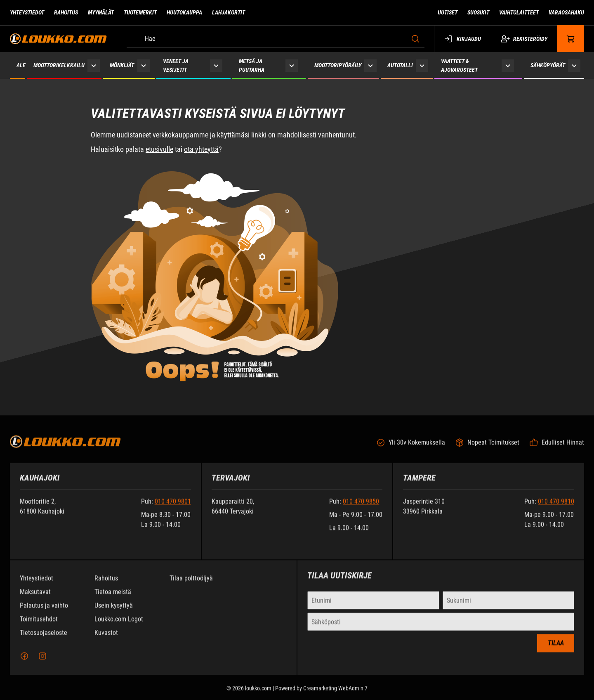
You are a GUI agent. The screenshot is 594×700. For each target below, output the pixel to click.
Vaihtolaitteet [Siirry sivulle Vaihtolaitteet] (519, 12)
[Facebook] (24, 662)
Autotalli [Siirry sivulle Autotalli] (400, 65)
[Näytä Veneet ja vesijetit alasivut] (216, 65)
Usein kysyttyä (114, 611)
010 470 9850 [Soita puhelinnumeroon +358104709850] (361, 507)
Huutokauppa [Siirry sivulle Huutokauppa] (184, 12)
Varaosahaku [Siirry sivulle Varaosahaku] (566, 12)
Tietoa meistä (113, 597)
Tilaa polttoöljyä (191, 584)
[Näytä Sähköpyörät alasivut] (574, 65)
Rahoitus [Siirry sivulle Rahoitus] (66, 12)
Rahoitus (106, 584)
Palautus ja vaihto (44, 611)
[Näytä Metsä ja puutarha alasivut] (292, 65)
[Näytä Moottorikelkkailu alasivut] (94, 65)
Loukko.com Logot (119, 625)
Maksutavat (35, 597)
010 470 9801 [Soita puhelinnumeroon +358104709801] (173, 507)
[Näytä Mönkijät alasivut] (143, 65)
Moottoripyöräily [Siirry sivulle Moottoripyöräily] (338, 65)
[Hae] (276, 39)
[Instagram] (42, 662)
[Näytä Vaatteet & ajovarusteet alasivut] (508, 65)
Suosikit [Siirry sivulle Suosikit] (478, 12)
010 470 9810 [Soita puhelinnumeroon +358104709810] (556, 507)
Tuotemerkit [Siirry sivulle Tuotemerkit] (140, 12)
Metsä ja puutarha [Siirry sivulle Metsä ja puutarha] (252, 65)
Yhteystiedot (37, 584)
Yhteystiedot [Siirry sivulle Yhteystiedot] (27, 12)
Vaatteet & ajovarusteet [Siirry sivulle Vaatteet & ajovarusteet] (459, 65)
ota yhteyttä (201, 149)
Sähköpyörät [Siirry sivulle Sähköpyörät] (548, 65)
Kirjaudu (463, 39)
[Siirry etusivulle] (58, 39)
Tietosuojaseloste (44, 638)
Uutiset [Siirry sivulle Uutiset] (448, 12)
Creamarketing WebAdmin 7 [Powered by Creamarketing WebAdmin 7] (335, 694)
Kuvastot (106, 638)
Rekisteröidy (524, 39)
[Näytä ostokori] (571, 39)
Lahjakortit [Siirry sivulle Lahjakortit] (229, 12)
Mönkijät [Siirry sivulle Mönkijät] (122, 65)
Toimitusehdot (39, 625)
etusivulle (159, 149)
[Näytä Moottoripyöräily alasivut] (370, 65)
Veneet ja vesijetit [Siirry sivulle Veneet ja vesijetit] (176, 65)
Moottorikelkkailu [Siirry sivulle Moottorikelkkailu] (59, 65)
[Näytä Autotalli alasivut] (422, 65)
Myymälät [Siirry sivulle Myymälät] (101, 12)
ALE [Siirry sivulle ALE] (21, 65)
